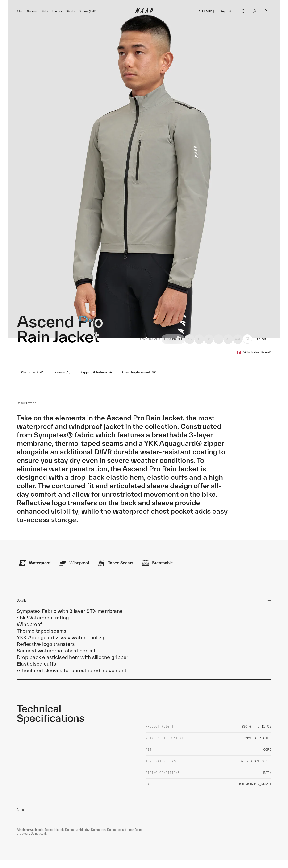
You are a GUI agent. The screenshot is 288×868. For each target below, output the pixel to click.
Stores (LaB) (88, 22)
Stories (71, 22)
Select (262, 349)
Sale (45, 22)
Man (20, 22)
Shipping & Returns (96, 382)
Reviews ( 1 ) (61, 382)
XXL (238, 349)
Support (226, 22)
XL (228, 349)
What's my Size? (31, 382)
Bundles (57, 22)
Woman (33, 22)
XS (190, 349)
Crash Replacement (139, 382)
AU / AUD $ (207, 22)
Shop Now (169, 5)
